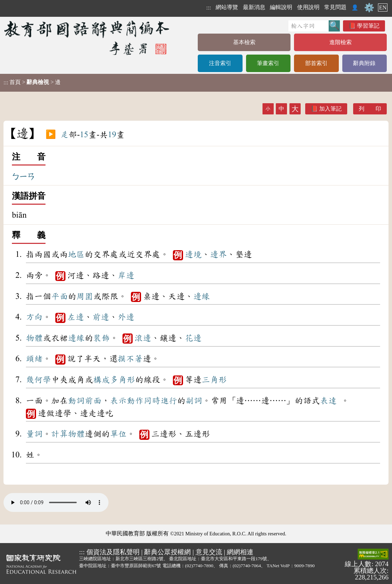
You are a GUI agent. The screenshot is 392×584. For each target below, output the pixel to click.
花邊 (193, 338)
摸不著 (130, 359)
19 (112, 135)
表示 (118, 401)
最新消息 (254, 7)
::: (208, 8)
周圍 (85, 296)
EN (383, 8)
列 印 (370, 109)
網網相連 (240, 552)
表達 (328, 401)
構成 (101, 380)
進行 (169, 401)
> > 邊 (32, 82)
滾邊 (143, 338)
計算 (59, 434)
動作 (135, 401)
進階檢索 (341, 42)
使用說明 (308, 7)
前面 (93, 401)
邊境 (193, 254)
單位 (118, 434)
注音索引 (220, 63)
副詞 (194, 401)
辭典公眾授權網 (167, 552)
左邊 (76, 317)
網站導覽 (227, 7)
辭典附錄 (364, 63)
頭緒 (34, 359)
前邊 (101, 317)
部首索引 (316, 63)
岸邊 (126, 275)
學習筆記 (368, 26)
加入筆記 (330, 109)
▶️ (51, 135)
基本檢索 (244, 42)
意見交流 (209, 552)
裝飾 (101, 338)
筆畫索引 (268, 63)
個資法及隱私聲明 (113, 552)
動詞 (76, 401)
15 (84, 135)
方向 (34, 317)
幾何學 (38, 380)
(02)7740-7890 (199, 566)
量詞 (34, 434)
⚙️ (369, 8)
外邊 (126, 317)
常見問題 (335, 7)
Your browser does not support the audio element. (56, 502)
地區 (76, 254)
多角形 (122, 380)
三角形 (214, 380)
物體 (34, 338)
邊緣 (202, 296)
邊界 (218, 254)
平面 (59, 296)
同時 (152, 401)
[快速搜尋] (309, 26)
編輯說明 (281, 7)
